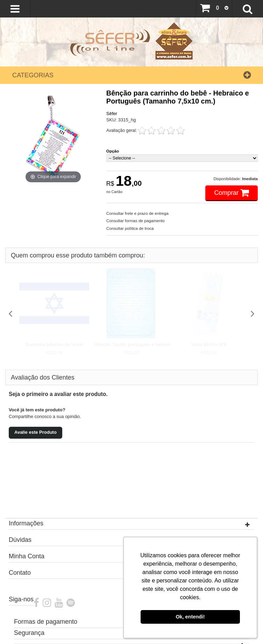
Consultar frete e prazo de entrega (137, 213)
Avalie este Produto (35, 432)
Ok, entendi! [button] (190, 617)
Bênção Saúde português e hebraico (135, 344)
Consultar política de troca (130, 228)
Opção (113, 151)
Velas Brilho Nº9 (209, 344)
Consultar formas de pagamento (136, 221)
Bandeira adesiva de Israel (54, 344)
